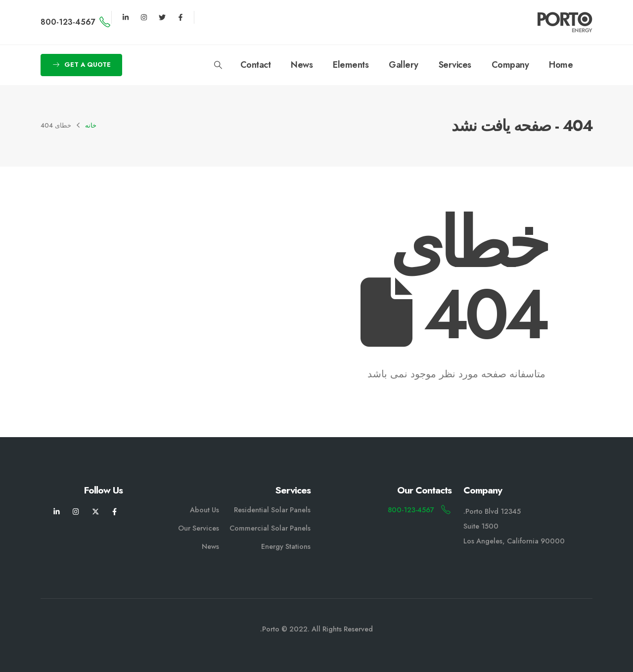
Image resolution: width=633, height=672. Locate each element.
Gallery (404, 65)
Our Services (199, 528)
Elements (351, 65)
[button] (218, 65)
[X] (95, 512)
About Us (204, 510)
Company (510, 65)
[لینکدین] (57, 512)
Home (561, 65)
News (302, 65)
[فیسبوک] (114, 512)
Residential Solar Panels (272, 510)
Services (455, 65)
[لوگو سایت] (565, 22)
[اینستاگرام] (76, 512)
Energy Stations (286, 546)
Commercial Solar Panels (270, 528)
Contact (256, 65)
